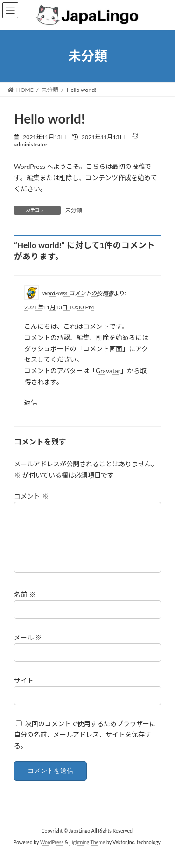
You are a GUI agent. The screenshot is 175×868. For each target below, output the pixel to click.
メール (28, 649)
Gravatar (108, 371)
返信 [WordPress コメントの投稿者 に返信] (31, 402)
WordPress (52, 854)
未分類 (74, 210)
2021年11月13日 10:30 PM (59, 307)
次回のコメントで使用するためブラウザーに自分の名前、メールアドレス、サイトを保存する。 (85, 746)
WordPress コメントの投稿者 (78, 293)
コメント (31, 496)
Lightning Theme (87, 854)
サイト (24, 691)
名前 (25, 606)
